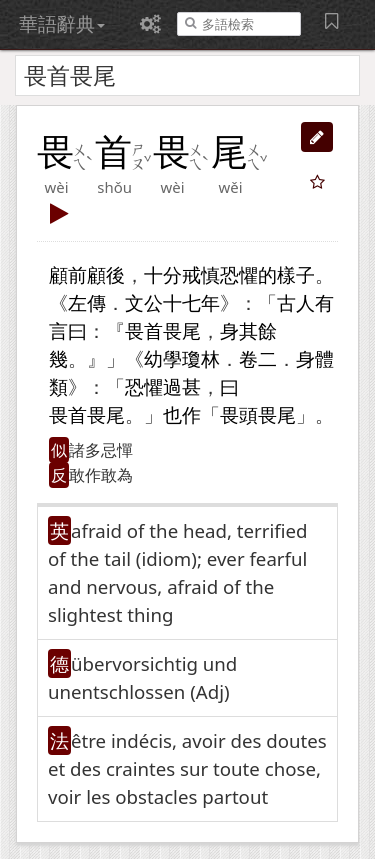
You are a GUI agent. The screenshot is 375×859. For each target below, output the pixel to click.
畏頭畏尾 (258, 414)
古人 (296, 302)
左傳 (87, 302)
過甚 (182, 386)
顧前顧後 (87, 274)
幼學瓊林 (182, 358)
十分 (163, 274)
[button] (317, 137)
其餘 (258, 330)
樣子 (296, 274)
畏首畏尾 (163, 330)
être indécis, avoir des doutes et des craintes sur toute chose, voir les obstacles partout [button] (187, 768)
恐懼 (239, 274)
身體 (315, 358)
